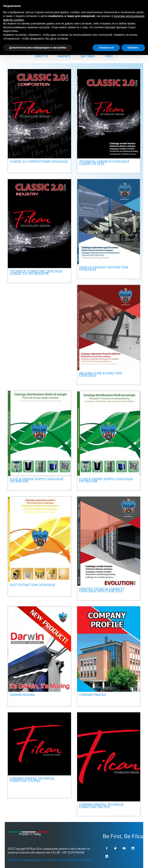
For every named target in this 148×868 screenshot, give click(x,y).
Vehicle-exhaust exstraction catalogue (104, 268)
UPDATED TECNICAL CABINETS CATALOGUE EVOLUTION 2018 (101, 590)
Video (109, 56)
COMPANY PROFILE (93, 695)
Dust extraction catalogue (33, 585)
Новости (41, 56)
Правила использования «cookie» (70, 860)
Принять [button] (133, 48)
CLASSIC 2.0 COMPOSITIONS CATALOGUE (39, 161)
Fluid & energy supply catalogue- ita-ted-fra (106, 480)
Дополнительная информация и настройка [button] (38, 48)
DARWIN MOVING (22, 695)
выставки (88, 56)
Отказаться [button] (106, 48)
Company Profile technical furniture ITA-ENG (32, 779)
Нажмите (64, 56)
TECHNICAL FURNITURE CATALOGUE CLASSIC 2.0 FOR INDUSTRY (36, 272)
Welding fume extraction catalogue (100, 374)
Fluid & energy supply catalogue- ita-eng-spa (37, 480)
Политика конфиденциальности (28, 860)
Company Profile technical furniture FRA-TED (101, 806)
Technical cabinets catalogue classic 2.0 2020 (104, 162)
